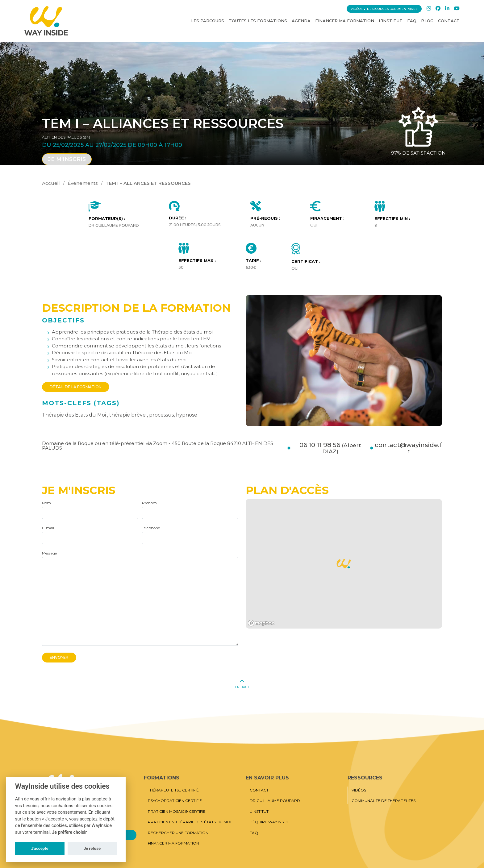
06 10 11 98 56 (330, 448)
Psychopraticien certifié (175, 801)
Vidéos (357, 9)
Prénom (149, 503)
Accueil (51, 183)
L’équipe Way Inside (270, 822)
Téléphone (151, 528)
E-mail (48, 528)
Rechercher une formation (178, 833)
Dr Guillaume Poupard (275, 801)
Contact (449, 21)
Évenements (83, 183)
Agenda (301, 21)
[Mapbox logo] (261, 623)
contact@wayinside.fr (408, 448)
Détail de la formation (76, 387)
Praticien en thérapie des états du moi (190, 822)
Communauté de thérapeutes (384, 801)
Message (49, 553)
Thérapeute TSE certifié (173, 790)
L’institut (391, 21)
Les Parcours (208, 21)
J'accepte (40, 848)
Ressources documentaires (392, 9)
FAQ (412, 21)
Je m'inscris (67, 159)
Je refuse (92, 848)
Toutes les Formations (258, 21)
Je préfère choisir (69, 832)
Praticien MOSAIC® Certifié (177, 812)
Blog (427, 21)
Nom (46, 503)
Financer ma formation (345, 21)
